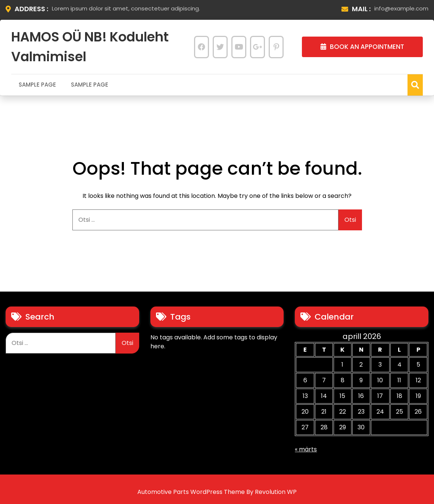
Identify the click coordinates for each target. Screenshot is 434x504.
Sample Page (37, 85)
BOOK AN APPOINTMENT (362, 47)
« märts (306, 449)
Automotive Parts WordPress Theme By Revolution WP (217, 492)
